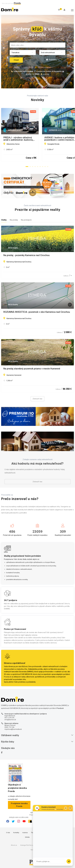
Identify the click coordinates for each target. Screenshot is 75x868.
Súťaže (27, 837)
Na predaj (14, 220)
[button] (27, 167)
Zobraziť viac (37, 399)
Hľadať (16, 60)
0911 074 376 (9, 718)
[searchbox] (38, 45)
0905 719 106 (9, 727)
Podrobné (51, 60)
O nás (8, 833)
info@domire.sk (10, 720)
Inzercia (25, 833)
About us (14, 845)
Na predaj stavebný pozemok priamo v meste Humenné (32, 369)
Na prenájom (26, 220)
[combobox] (37, 45)
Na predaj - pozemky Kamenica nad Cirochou (26, 255)
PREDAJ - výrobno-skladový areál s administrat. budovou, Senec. (37, 138)
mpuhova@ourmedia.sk (13, 729)
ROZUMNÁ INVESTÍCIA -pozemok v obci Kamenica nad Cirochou (37, 312)
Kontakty (16, 833)
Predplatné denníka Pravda (19, 805)
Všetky (4, 220)
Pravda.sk (8, 677)
